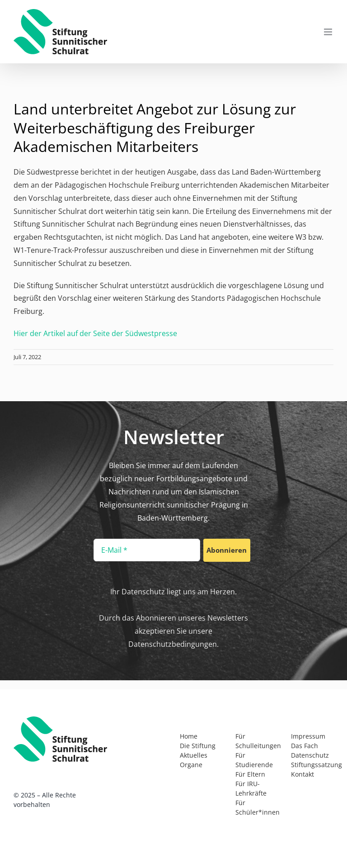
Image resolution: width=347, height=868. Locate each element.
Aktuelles (194, 755)
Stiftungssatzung (317, 765)
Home (189, 736)
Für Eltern (250, 774)
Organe (191, 765)
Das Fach (305, 746)
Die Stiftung (198, 746)
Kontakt (302, 774)
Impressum (308, 736)
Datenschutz (310, 755)
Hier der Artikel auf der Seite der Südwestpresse (95, 333)
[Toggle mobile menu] (329, 32)
